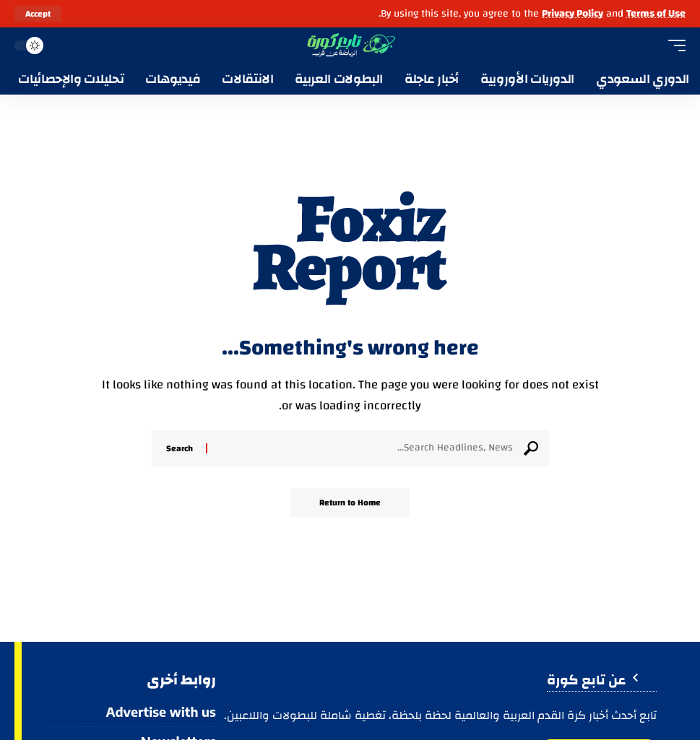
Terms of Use (656, 13)
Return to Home (350, 502)
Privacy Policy (572, 13)
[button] (38, 14)
